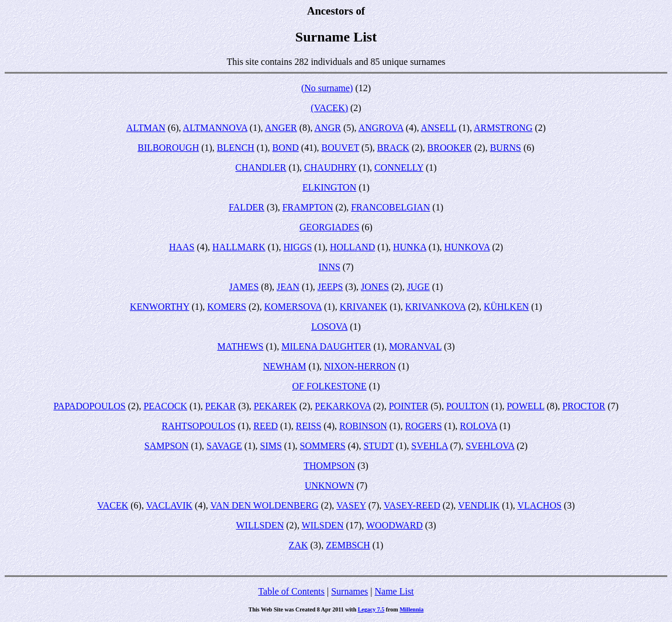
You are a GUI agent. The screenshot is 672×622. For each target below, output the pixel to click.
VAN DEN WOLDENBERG (264, 505)
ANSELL (439, 128)
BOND (286, 148)
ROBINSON (363, 426)
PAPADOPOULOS (89, 406)
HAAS (182, 247)
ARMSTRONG (503, 128)
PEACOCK (165, 406)
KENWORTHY (160, 307)
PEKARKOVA (343, 406)
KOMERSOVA (293, 307)
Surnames (349, 591)
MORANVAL (415, 346)
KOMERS (227, 307)
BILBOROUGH (168, 148)
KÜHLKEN (506, 307)
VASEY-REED (412, 505)
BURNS (506, 148)
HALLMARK (239, 247)
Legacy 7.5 (371, 609)
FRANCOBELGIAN (390, 207)
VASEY (351, 505)
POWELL (525, 406)
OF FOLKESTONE (330, 386)
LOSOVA (329, 326)
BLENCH (236, 148)
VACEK (113, 505)
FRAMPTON (308, 207)
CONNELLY (399, 167)
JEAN (288, 287)
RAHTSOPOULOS (198, 426)
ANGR (328, 128)
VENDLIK (479, 505)
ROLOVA (478, 426)
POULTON (468, 406)
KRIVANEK (363, 307)
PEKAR (220, 406)
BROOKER (450, 148)
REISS (309, 426)
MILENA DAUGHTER (326, 346)
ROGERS (423, 426)
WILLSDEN (260, 525)
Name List (394, 591)
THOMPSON (329, 466)
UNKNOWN (329, 485)
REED (266, 426)
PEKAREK (275, 406)
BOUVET (341, 148)
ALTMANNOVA (215, 128)
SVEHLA (429, 446)
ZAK (299, 545)
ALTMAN (146, 128)
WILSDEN (323, 525)
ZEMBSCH (348, 545)
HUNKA (410, 247)
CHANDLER (261, 167)
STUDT (378, 446)
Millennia (411, 609)
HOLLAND (352, 247)
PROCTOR (584, 406)
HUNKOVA (467, 247)
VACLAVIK (169, 505)
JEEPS (330, 287)
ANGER (281, 128)
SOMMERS (323, 446)
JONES (375, 287)
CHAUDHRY (330, 167)
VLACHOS (540, 505)
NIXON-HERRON (360, 366)
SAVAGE (224, 446)
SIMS (271, 446)
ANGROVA (381, 128)
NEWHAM (285, 366)
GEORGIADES (329, 227)
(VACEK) (329, 108)
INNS (330, 267)
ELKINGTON (329, 187)
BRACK (393, 148)
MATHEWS (240, 346)
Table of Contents (291, 591)
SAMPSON (167, 446)
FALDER (247, 207)
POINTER (409, 406)
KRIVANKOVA (435, 307)
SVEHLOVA (490, 446)
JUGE (418, 287)
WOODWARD (394, 525)
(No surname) (327, 88)
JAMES (244, 287)
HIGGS (297, 247)
